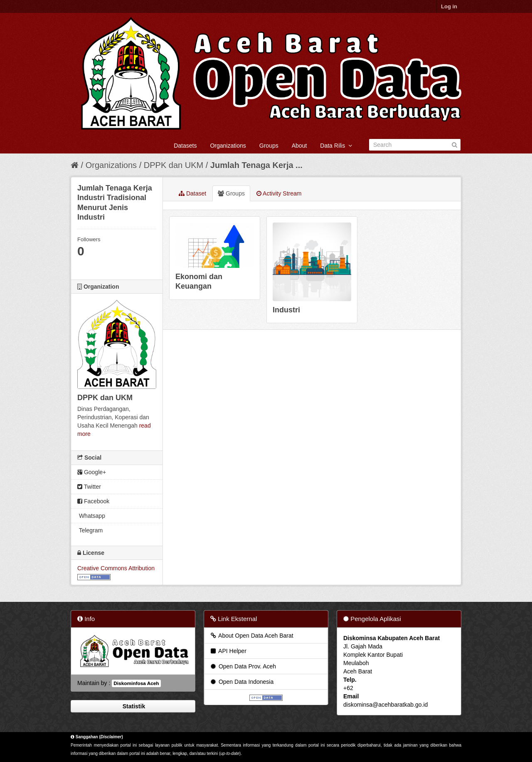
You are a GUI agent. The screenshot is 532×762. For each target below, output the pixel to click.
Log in (449, 6)
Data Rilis (336, 146)
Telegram (90, 530)
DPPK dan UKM (174, 165)
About (299, 146)
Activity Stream (279, 193)
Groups (269, 146)
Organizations (228, 146)
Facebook (93, 501)
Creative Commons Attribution (116, 568)
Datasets (185, 146)
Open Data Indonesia (241, 682)
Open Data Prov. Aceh (243, 666)
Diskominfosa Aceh (136, 683)
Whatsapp (91, 516)
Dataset (192, 193)
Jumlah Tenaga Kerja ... (256, 165)
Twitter (89, 487)
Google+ (92, 472)
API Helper (228, 651)
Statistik (133, 706)
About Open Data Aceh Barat (251, 636)
